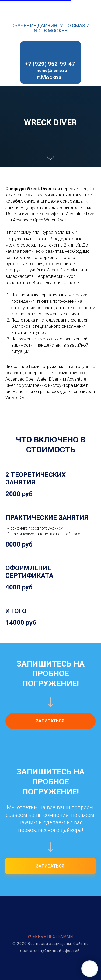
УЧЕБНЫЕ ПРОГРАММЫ (50, 937)
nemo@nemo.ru (52, 71)
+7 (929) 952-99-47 (50, 64)
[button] (50, 721)
